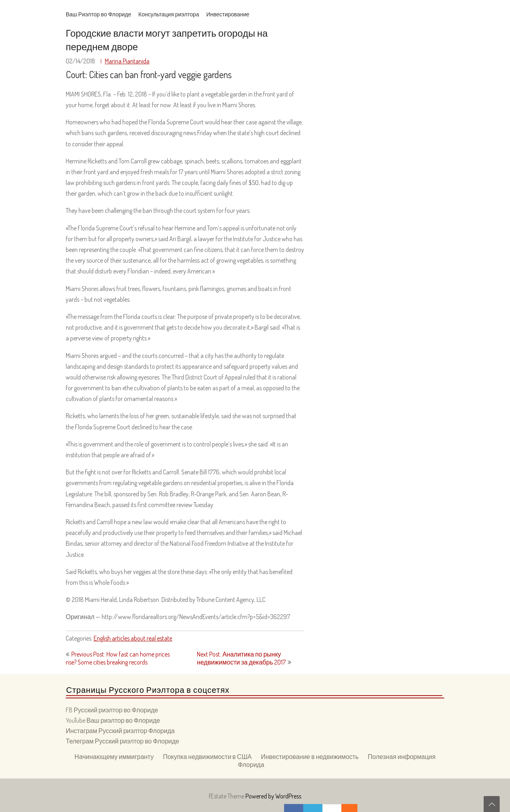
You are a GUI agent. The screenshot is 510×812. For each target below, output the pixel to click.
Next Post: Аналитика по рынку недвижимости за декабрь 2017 (241, 658)
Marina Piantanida (127, 61)
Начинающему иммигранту (114, 757)
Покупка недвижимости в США (207, 757)
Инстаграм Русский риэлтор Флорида (120, 731)
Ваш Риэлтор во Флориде (98, 14)
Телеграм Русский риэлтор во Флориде (123, 741)
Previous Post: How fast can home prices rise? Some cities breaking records (118, 658)
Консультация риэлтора (169, 14)
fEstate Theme (227, 796)
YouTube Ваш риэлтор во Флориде (113, 720)
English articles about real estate (133, 638)
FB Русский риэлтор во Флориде (112, 710)
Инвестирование (228, 14)
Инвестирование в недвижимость (310, 757)
